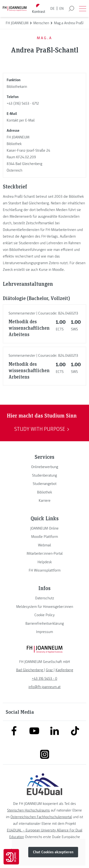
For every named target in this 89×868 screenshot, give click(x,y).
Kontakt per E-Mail (21, 120)
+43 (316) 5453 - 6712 (23, 103)
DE (52, 9)
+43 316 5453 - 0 (44, 679)
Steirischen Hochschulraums (28, 810)
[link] (44, 467)
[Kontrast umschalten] (38, 9)
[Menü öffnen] (83, 9)
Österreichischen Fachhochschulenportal (41, 817)
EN (61, 9)
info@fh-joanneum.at (44, 687)
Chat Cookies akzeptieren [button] (53, 852)
